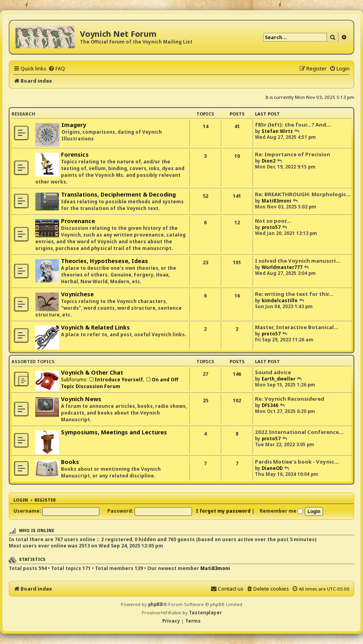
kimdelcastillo (280, 300)
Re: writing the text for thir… (294, 294)
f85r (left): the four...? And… (293, 125)
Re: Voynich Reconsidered (290, 399)
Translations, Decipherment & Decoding (118, 194)
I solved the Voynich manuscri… (298, 261)
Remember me (281, 511)
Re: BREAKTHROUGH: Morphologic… (303, 194)
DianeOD (272, 468)
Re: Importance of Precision (293, 154)
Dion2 (269, 161)
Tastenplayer (205, 613)
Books (70, 462)
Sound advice (273, 372)
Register (45, 500)
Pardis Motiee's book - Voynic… (297, 462)
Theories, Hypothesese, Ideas (105, 261)
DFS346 (270, 405)
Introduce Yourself (116, 380)
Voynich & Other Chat (92, 372)
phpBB (156, 604)
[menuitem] (57, 68)
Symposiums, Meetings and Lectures (114, 432)
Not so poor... (273, 221)
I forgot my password (223, 511)
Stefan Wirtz (277, 131)
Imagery (74, 125)
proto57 (271, 227)
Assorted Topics (33, 361)
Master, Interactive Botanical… (297, 327)
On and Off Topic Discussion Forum (120, 383)
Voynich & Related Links (95, 327)
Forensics (75, 154)
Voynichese (77, 294)
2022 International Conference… (299, 432)
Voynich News (81, 399)
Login (21, 500)
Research (23, 114)
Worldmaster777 (282, 267)
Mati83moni (277, 201)
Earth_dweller (278, 379)
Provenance (78, 221)
